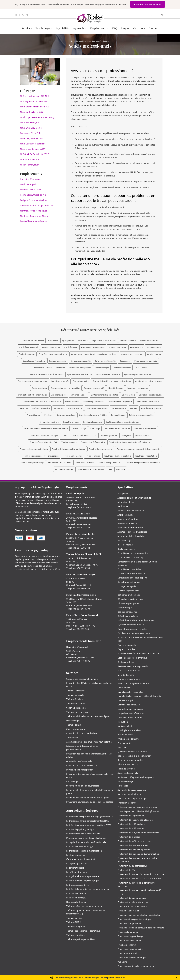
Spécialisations (84, 41)
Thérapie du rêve (74, 918)
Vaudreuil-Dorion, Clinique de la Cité (37, 205)
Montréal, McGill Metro (31, 190)
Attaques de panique (117, 347)
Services (27, 28)
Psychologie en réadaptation (80, 770)
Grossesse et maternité (94, 388)
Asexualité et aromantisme (93, 347)
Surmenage (95, 429)
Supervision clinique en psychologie (83, 786)
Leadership (24, 408)
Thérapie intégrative (76, 927)
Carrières (139, 28)
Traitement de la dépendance (131, 824)
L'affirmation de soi (79, 395)
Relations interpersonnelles (141, 415)
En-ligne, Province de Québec (34, 200)
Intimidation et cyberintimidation (32, 395)
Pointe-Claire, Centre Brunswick (35, 221)
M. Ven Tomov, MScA (30, 165)
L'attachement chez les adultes (104, 395)
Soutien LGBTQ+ (79, 429)
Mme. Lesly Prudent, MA (31, 138)
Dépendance (125, 361)
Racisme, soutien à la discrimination (134, 756)
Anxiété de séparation (149, 340)
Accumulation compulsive (33, 340)
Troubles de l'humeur (84, 463)
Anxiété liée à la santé (29, 347)
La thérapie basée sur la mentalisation (84, 851)
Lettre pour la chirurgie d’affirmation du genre (88, 798)
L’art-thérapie (73, 781)
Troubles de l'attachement (60, 463)
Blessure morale (154, 347)
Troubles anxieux (93, 456)
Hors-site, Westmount (30, 179)
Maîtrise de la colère (41, 408)
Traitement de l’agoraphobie (131, 816)
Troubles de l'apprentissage (32, 463)
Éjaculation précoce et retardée (138, 374)
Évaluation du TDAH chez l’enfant (82, 765)
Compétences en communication (53, 354)
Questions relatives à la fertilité (93, 415)
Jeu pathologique (59, 395)
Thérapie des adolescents (78, 712)
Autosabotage (136, 347)
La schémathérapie (75, 868)
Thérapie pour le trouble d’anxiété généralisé (138, 811)
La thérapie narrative (76, 893)
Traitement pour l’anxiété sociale (133, 902)
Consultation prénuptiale (129, 582)
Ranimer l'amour (118, 415)
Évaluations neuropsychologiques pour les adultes (90, 802)
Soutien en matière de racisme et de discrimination (46, 429)
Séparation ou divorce (50, 422)
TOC (94, 435)
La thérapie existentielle (77, 885)
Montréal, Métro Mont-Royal (33, 211)
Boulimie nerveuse (27, 354)
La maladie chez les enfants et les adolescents (41, 402)
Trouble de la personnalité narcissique (69, 449)
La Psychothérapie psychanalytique (83, 881)
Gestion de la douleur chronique (149, 381)
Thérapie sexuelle (74, 725)
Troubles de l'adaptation (146, 456)
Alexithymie (83, 340)
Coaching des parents (76, 708)
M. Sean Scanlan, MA (29, 159)
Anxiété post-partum (51, 347)
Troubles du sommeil (64, 469)
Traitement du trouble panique (132, 898)
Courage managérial (58, 361)
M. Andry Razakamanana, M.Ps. (35, 101)
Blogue (125, 28)
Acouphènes (53, 340)
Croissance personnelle (81, 361)
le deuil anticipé (72, 402)
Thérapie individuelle (76, 691)
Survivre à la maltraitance (145, 429)
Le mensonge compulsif (93, 402)
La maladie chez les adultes (151, 395)
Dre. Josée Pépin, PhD (30, 133)
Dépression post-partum (80, 368)
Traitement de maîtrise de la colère (134, 841)
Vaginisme (121, 469)
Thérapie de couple (75, 695)
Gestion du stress (39, 388)
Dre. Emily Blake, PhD (30, 123)
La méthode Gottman (76, 872)
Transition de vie (142, 435)
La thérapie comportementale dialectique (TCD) (89, 825)
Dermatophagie (102, 368)
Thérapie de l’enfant (76, 704)
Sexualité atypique (71, 422)
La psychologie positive (77, 863)
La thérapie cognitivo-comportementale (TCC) (88, 821)
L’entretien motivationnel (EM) (81, 859)
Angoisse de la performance (104, 340)
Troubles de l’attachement (130, 940)
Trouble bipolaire (69, 442)
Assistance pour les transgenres (132, 532)
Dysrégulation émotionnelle (108, 374)
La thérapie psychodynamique (80, 829)
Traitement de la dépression (131, 828)
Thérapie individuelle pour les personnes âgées (88, 716)
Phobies (134, 408)
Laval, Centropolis (28, 184)
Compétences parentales (132, 354)
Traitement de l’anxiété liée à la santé (135, 820)
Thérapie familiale (75, 699)
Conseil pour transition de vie (131, 573)
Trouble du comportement (101, 449)
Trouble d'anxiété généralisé (93, 442)
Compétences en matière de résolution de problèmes (94, 354)
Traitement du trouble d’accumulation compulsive (141, 874)
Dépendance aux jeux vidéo (146, 361)
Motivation (59, 408)
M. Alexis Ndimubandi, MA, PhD (34, 96)
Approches (80, 28)
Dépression (60, 368)
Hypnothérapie (73, 721)
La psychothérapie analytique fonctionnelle (86, 842)
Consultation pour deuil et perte (132, 578)
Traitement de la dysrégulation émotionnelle (138, 833)
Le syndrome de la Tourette (130, 713)
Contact (154, 28)
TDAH (64, 435)
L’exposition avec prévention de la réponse (86, 838)
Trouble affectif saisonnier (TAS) (44, 442)
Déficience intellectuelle (105, 361)
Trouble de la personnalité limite (34, 449)
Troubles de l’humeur (127, 945)
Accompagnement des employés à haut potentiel (89, 742)
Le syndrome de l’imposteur (131, 709)
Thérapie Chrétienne (80, 435)
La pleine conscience (76, 855)
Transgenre (126, 435)
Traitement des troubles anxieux (133, 845)
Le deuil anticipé (125, 700)
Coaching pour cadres (76, 729)
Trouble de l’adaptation (128, 911)
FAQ (115, 28)
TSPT (110, 469)
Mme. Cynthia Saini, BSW (31, 112)
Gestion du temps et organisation (65, 388)
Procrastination (33, 415)
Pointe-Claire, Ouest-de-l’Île (33, 195)
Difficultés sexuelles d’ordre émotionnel (46, 374)
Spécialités (63, 28)
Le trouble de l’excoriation (130, 717)
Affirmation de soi (126, 502)
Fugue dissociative (81, 381)
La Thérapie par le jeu (76, 898)
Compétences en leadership (130, 557)
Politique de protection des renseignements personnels (148, 976)
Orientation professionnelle (79, 761)
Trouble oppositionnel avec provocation (41, 456)
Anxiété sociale (71, 347)
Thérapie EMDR (73, 922)
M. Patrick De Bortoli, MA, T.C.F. (35, 154)
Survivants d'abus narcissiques (117, 429)
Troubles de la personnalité (110, 463)
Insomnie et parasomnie (138, 388)
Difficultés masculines (128, 616)
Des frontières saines (122, 368)
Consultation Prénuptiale (34, 361)
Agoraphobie (68, 340)
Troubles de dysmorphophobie (118, 456)
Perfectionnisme (119, 408)
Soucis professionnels (93, 422)
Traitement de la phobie (129, 837)
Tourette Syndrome (109, 435)
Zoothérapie (72, 738)
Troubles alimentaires (72, 456)
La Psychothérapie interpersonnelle (83, 876)
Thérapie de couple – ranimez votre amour (137, 807)
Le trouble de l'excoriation (147, 402)
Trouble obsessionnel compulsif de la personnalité (138, 449)
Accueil (74, 41)
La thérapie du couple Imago (80, 846)
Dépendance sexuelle (43, 368)
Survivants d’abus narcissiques (132, 790)
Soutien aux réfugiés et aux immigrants (123, 422)
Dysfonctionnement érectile (79, 374)
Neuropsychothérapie (76, 902)
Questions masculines (66, 415)
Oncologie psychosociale (97, 408)
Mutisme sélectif (75, 408)
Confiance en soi (154, 354)
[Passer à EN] (161, 15)
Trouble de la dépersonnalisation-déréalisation (130, 442)
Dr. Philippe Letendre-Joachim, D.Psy (37, 117)
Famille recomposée (60, 381)
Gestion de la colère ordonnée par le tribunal (112, 381)
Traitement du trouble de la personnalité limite (139, 878)
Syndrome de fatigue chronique (44, 435)
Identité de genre (115, 388)
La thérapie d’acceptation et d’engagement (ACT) (89, 817)
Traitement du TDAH (127, 870)
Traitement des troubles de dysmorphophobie (139, 854)
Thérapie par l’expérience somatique (83, 931)
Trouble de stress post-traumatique (134, 919)
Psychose (48, 415)
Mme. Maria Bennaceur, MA (33, 149)
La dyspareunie (128, 395)
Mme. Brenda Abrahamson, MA (34, 107)
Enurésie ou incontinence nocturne (32, 381)
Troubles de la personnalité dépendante (143, 463)
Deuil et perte (141, 368)
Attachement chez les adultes (131, 536)
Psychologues (44, 28)
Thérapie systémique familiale (80, 939)
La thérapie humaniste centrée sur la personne (88, 889)
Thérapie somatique (76, 935)
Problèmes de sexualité (151, 408)
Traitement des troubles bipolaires (134, 850)
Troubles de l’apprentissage (130, 936)
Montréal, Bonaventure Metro (34, 216)
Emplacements (99, 28)
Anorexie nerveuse (128, 340)
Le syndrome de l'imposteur (120, 402)
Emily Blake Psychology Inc (28, 976)
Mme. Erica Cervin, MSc (31, 128)
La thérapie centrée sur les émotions (83, 834)
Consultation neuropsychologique (82, 679)
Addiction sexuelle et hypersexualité (134, 498)
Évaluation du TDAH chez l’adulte (82, 733)
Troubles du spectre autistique (90, 469)
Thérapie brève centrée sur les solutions (85, 906)
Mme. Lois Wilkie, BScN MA (33, 144)
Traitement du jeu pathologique (132, 866)
